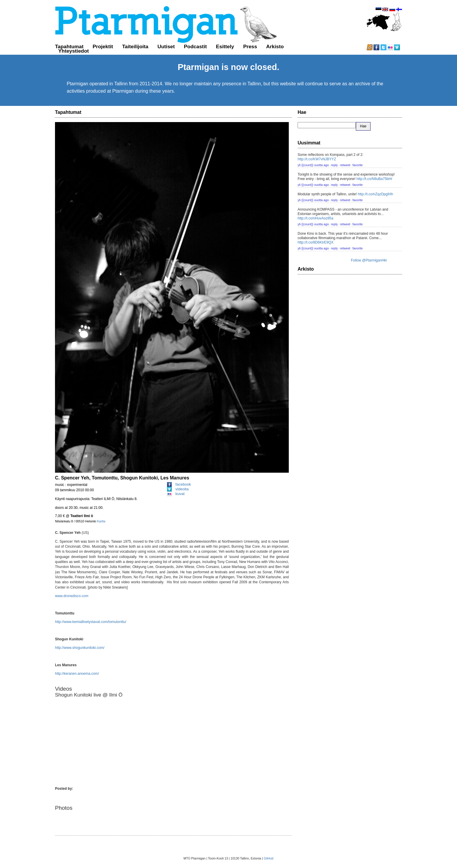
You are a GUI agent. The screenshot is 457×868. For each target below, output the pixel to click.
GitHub (269, 858)
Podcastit (195, 46)
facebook (179, 484)
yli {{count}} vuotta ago (313, 165)
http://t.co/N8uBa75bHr (374, 179)
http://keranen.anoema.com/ (77, 674)
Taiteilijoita (135, 46)
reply (335, 165)
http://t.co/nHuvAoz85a (315, 218)
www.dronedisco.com (72, 596)
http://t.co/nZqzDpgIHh (376, 194)
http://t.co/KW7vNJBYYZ (317, 159)
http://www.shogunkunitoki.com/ (80, 648)
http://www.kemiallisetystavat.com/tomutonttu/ (91, 622)
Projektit (103, 46)
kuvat (176, 494)
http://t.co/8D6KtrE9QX (316, 242)
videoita (178, 489)
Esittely (225, 46)
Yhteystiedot (74, 51)
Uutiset (166, 46)
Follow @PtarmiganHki (369, 260)
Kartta (101, 521)
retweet (345, 165)
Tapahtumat (69, 46)
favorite (357, 165)
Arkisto (275, 46)
